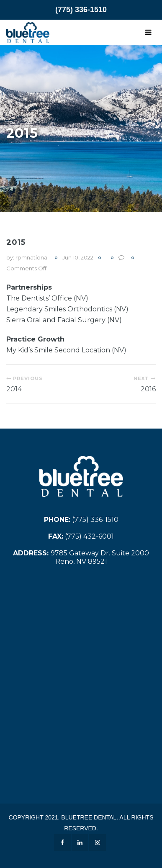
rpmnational (32, 257)
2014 (14, 389)
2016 (148, 389)
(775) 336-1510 (81, 10)
